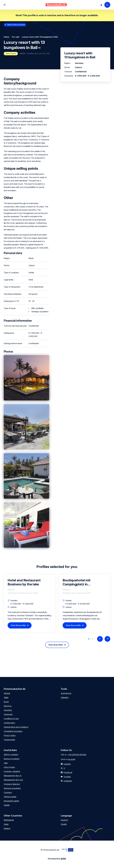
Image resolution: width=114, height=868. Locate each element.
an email (72, 759)
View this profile (18, 625)
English (64, 824)
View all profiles (56, 645)
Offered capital (10, 797)
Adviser (7, 693)
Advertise (8, 710)
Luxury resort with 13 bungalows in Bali (40, 37)
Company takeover (12, 784)
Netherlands (9, 820)
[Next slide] (107, 639)
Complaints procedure (13, 731)
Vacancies (8, 714)
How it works (9, 767)
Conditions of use (11, 719)
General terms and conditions (16, 727)
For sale (16, 37)
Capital (7, 805)
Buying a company (12, 759)
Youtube (67, 777)
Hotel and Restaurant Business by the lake (24, 582)
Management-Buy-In (13, 776)
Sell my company (11, 755)
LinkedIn (67, 764)
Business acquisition (12, 788)
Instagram (68, 781)
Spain (6, 824)
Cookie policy (9, 723)
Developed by (57, 859)
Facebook (68, 772)
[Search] (107, 5)
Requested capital (11, 801)
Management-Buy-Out (13, 780)
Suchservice (66, 693)
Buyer (6, 702)
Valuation (65, 697)
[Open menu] (5, 5)
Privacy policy (10, 735)
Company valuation (12, 771)
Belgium (7, 828)
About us (8, 706)
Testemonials (9, 740)
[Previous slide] (100, 639)
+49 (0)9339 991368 (77, 755)
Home (6, 37)
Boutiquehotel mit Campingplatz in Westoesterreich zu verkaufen (78, 582)
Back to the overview (16, 25)
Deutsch (64, 820)
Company (8, 792)
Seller (6, 697)
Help (6, 763)
